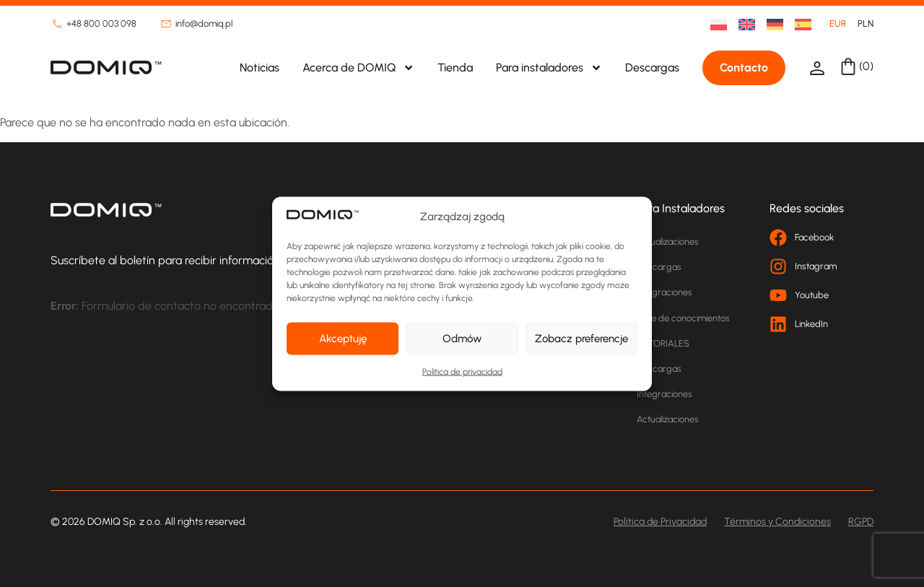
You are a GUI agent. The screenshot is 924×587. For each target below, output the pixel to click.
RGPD (861, 522)
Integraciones (664, 292)
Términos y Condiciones (777, 522)
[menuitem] (713, 24)
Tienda (455, 68)
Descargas (652, 68)
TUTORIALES (663, 343)
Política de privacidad (462, 371)
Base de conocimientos (683, 318)
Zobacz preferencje (581, 339)
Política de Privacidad (660, 522)
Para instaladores (549, 68)
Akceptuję (343, 339)
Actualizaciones (668, 242)
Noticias (260, 68)
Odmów (462, 339)
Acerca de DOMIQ (358, 68)
